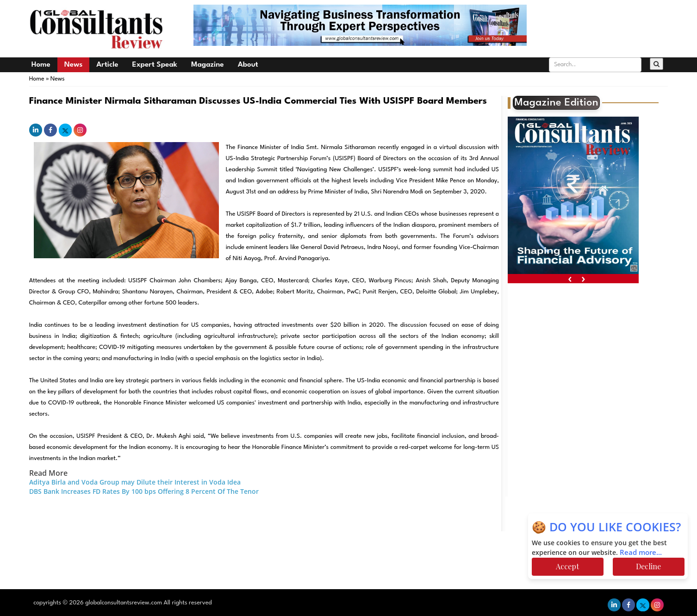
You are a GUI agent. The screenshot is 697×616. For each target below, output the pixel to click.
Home (41, 65)
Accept (567, 566)
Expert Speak (155, 65)
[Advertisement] (589, 357)
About (248, 65)
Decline (648, 566)
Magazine (208, 65)
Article (107, 65)
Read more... (641, 553)
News (73, 65)
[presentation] (570, 279)
